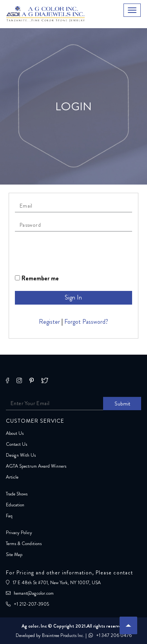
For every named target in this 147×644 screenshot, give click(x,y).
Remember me (37, 278)
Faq (9, 516)
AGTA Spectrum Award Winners (36, 466)
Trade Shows (17, 494)
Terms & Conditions (24, 544)
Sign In (73, 297)
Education (15, 505)
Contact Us (16, 444)
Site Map (14, 554)
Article (12, 477)
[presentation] (74, 253)
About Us (15, 433)
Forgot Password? (86, 322)
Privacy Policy (19, 533)
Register (49, 322)
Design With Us (21, 455)
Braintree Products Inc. (63, 635)
